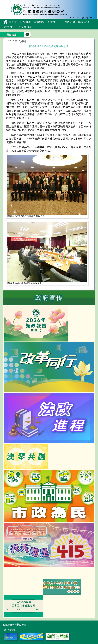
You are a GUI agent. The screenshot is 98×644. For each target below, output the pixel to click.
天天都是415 (26, 27)
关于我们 (53, 22)
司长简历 (25, 22)
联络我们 (10, 27)
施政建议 (84, 22)
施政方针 (70, 22)
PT (91, 18)
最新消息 (39, 22)
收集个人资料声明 (9, 630)
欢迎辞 (13, 22)
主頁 (5, 22)
